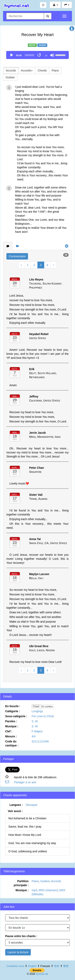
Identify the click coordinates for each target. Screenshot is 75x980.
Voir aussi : (15, 811)
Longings (37, 711)
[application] (37, 55)
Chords (42, 70)
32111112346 (40, 741)
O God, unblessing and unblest (28, 851)
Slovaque (32, 805)
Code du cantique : (12, 743)
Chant (36, 707)
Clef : (9, 731)
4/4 (33, 736)
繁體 (66, 966)
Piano (55, 70)
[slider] (29, 55)
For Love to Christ (43, 716)
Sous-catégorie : (16, 716)
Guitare (10, 77)
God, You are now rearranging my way (32, 843)
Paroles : (11, 721)
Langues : (16, 805)
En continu (47, 707)
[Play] (12, 55)
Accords (11, 70)
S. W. (35, 721)
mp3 (34, 890)
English (32, 966)
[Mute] (52, 55)
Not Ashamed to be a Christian (27, 818)
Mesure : (11, 736)
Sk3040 (42, 45)
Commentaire (17, 256)
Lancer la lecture (18, 952)
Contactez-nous (15, 966)
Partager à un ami (25, 782)
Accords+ (27, 70)
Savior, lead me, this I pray (25, 827)
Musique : (12, 726)
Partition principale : (21, 883)
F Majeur (37, 731)
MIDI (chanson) (48, 890)
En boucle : (13, 706)
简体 (57, 966)
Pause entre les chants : (21, 936)
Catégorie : (12, 711)
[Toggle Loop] (39, 55)
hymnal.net (42, 974)
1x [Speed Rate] (46, 55)
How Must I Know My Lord (25, 835)
